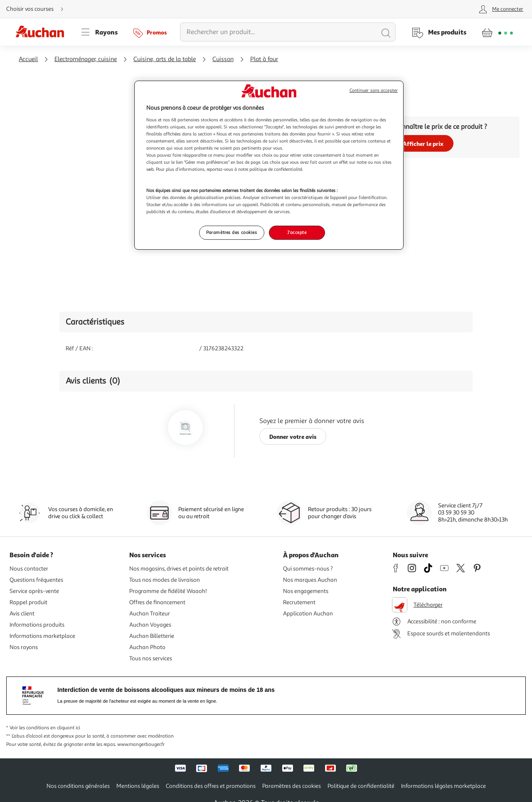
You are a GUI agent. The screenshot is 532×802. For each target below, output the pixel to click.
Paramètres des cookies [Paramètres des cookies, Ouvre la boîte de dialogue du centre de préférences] (232, 232)
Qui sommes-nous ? (308, 569)
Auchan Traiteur (150, 614)
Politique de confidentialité (361, 786)
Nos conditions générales (78, 786)
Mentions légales (138, 786)
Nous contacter (29, 569)
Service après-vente (34, 591)
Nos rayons (24, 647)
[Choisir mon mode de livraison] (38, 9)
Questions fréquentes (36, 580)
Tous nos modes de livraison (165, 580)
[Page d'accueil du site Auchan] (43, 32)
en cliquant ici (65, 728)
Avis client (22, 614)
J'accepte (297, 232)
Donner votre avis (293, 437)
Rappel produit (28, 602)
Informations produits (37, 625)
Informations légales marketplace (443, 786)
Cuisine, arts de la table (165, 59)
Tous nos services (151, 658)
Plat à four (264, 59)
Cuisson (223, 59)
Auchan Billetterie (152, 636)
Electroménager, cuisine (86, 59)
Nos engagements (306, 591)
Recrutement (299, 602)
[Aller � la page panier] (497, 32)
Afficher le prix (423, 144)
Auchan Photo (147, 647)
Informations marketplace (42, 636)
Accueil (28, 59)
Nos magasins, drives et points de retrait (179, 569)
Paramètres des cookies (292, 786)
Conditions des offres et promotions (211, 786)
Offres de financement (157, 602)
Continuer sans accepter (374, 90)
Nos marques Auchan (310, 580)
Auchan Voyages (150, 625)
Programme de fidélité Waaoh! (168, 591)
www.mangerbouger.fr (141, 744)
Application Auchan (308, 614)
